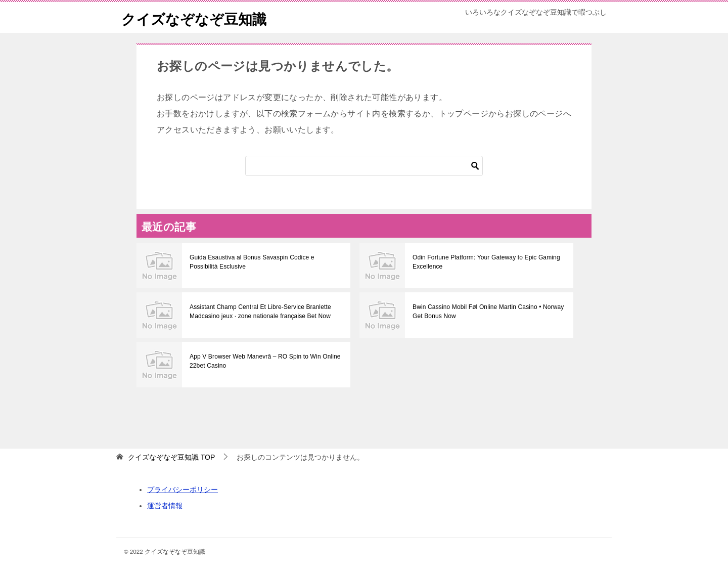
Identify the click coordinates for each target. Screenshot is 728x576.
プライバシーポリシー (183, 490)
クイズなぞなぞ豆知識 (199, 17)
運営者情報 (165, 506)
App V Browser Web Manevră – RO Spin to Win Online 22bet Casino (263, 361)
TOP (171, 457)
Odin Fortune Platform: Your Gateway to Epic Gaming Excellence (485, 262)
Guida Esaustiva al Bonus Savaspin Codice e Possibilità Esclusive (265, 262)
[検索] (364, 166)
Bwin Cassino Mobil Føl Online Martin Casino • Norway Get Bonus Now (486, 312)
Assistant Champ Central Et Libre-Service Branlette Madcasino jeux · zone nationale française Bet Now (259, 312)
